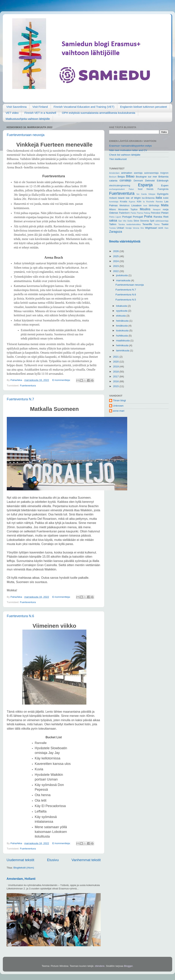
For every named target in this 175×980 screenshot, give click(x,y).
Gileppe (152, 194)
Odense (114, 213)
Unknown (118, 406)
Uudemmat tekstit (20, 860)
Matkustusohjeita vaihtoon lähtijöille (28, 119)
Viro (142, 228)
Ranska (158, 217)
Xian (166, 228)
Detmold (150, 181)
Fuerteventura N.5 (126, 300)
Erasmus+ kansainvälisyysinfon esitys (130, 146)
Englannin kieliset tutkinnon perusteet (143, 107)
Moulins (145, 209)
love (145, 206)
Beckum (113, 177)
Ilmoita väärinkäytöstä (125, 241)
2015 (116, 386)
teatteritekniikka (134, 224)
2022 (116, 271)
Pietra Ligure (115, 217)
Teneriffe (147, 224)
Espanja (145, 185)
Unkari (120, 228)
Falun (131, 189)
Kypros (132, 202)
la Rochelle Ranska (153, 202)
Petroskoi (156, 213)
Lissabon (136, 205)
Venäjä (128, 228)
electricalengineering (120, 186)
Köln (139, 202)
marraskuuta (124, 280)
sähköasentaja (162, 221)
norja (166, 209)
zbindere (100, 966)
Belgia (121, 177)
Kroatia (123, 202)
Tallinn (113, 224)
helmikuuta (123, 345)
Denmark (138, 181)
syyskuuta (122, 311)
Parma (140, 213)
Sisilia (130, 221)
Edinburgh (163, 181)
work (161, 228)
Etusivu (53, 860)
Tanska (122, 224)
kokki (166, 198)
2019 (116, 367)
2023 (116, 266)
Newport (157, 209)
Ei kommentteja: (62, 380)
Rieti (166, 217)
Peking (147, 213)
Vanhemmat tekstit (86, 860)
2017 (116, 376)
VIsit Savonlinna (17, 107)
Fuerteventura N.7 (20, 399)
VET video (12, 113)
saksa (113, 220)
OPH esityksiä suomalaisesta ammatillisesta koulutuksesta (99, 113)
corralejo (126, 180)
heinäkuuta (123, 321)
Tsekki (165, 224)
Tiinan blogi (119, 400)
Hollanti (113, 198)
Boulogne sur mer (146, 177)
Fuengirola (163, 189)
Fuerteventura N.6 (20, 616)
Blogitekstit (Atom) (24, 868)
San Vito (122, 221)
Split (152, 221)
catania (113, 181)
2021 (116, 357)
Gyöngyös (163, 194)
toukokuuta (123, 331)
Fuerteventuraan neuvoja (26, 135)
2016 (116, 381)
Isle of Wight (133, 198)
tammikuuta (123, 350)
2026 (116, 251)
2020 (116, 362)
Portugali (138, 217)
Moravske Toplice (128, 209)
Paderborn (124, 213)
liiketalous (124, 206)
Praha (148, 216)
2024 (116, 261)
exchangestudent (117, 189)
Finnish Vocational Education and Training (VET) (84, 107)
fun (138, 194)
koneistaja (114, 202)
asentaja (138, 173)
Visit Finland (40, 107)
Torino (157, 224)
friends (150, 189)
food (140, 189)
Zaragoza (116, 232)
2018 (116, 372)
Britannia (163, 177)
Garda (144, 194)
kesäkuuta (122, 326)
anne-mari (119, 411)
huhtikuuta (122, 336)
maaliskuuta (123, 341)
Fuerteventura (28, 386)
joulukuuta (122, 275)
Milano (113, 209)
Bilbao (130, 176)
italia (159, 198)
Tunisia (112, 228)
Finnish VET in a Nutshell (40, 113)
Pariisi (133, 213)
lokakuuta (122, 306)
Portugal (127, 217)
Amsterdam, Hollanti (21, 879)
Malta (165, 205)
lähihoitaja (154, 206)
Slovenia (145, 221)
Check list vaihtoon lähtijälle (125, 155)
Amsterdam (114, 173)
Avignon (164, 173)
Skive (136, 221)
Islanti (121, 198)
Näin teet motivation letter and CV (128, 150)
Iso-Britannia (148, 198)
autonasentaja (151, 173)
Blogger (128, 966)
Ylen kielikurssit (118, 159)
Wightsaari (151, 228)
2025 (116, 256)
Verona (136, 228)
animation (127, 173)
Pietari (165, 213)
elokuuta (121, 316)
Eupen (165, 185)
